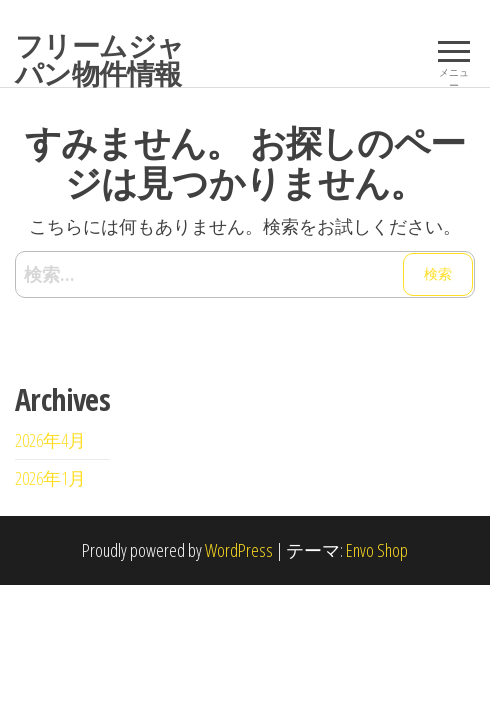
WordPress (239, 550)
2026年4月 (50, 440)
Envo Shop (377, 550)
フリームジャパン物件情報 (100, 59)
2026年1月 (50, 478)
